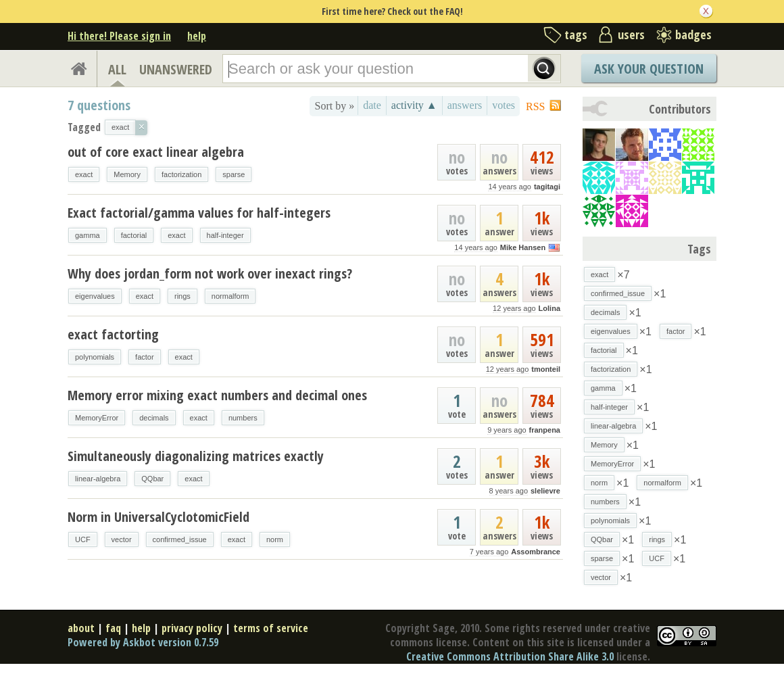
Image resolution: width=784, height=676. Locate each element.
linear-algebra (98, 479)
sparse (234, 174)
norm (275, 539)
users (631, 34)
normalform (230, 296)
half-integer (225, 235)
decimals (154, 418)
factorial (134, 235)
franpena (545, 430)
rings (182, 296)
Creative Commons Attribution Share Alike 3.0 (510, 656)
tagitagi (547, 187)
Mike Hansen (523, 247)
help (197, 36)
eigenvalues (95, 296)
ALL (117, 69)
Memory (127, 174)
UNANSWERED (176, 69)
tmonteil (546, 369)
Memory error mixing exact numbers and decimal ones (217, 395)
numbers (243, 418)
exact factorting (113, 334)
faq (113, 628)
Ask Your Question (649, 69)
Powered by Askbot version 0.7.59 (143, 642)
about (81, 628)
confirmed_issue (180, 539)
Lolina (549, 308)
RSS (535, 106)
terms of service (271, 628)
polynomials (95, 357)
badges (693, 34)
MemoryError (97, 418)
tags (576, 34)
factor (145, 357)
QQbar (152, 479)
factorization (181, 174)
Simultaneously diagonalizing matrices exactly (196, 456)
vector (122, 539)
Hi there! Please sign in (119, 36)
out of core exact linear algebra (156, 152)
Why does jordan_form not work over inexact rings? (210, 273)
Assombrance (536, 552)
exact (84, 174)
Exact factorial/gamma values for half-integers (199, 213)
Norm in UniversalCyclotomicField (158, 517)
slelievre (545, 491)
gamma (88, 235)
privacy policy (192, 628)
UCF (83, 539)
